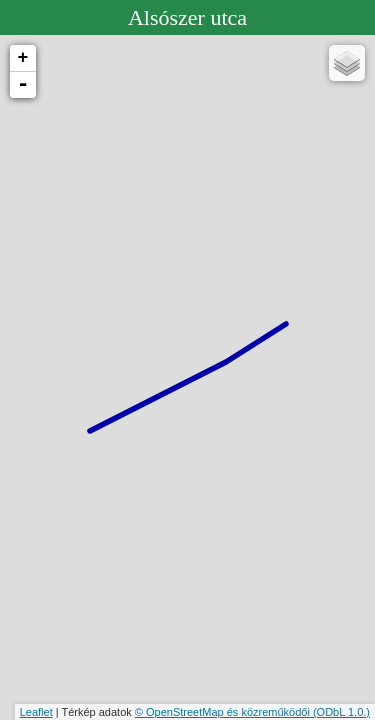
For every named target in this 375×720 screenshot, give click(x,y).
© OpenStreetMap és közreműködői (224, 712)
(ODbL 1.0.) (341, 712)
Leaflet (36, 712)
